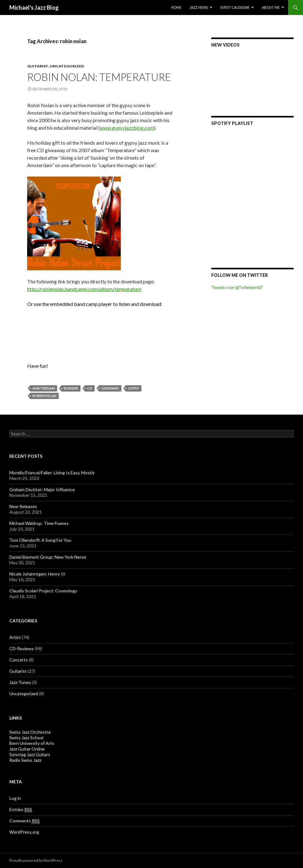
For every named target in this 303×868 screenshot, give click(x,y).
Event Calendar (235, 7)
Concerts (19, 660)
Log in (15, 798)
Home (176, 7)
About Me (271, 7)
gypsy (134, 388)
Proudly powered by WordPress (36, 860)
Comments (24, 821)
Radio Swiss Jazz (25, 760)
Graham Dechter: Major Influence (42, 489)
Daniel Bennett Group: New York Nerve (48, 557)
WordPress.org (24, 832)
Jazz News (199, 7)
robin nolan (44, 396)
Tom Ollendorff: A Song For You (40, 540)
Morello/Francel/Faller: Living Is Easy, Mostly (52, 473)
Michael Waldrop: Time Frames (39, 523)
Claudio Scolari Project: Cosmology (43, 591)
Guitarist (38, 66)
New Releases (23, 506)
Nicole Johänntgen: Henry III (37, 574)
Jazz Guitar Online (27, 749)
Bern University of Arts (32, 743)
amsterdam (44, 388)
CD (90, 388)
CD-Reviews (22, 649)
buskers (71, 388)
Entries (21, 810)
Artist (15, 637)
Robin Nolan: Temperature (99, 77)
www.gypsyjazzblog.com (127, 128)
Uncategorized (67, 66)
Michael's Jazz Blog (34, 7)
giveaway (110, 388)
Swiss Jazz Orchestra (30, 732)
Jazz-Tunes (20, 682)
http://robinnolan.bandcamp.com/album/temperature (84, 289)
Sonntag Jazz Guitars (30, 754)
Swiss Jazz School (26, 738)
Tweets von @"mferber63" (237, 287)
